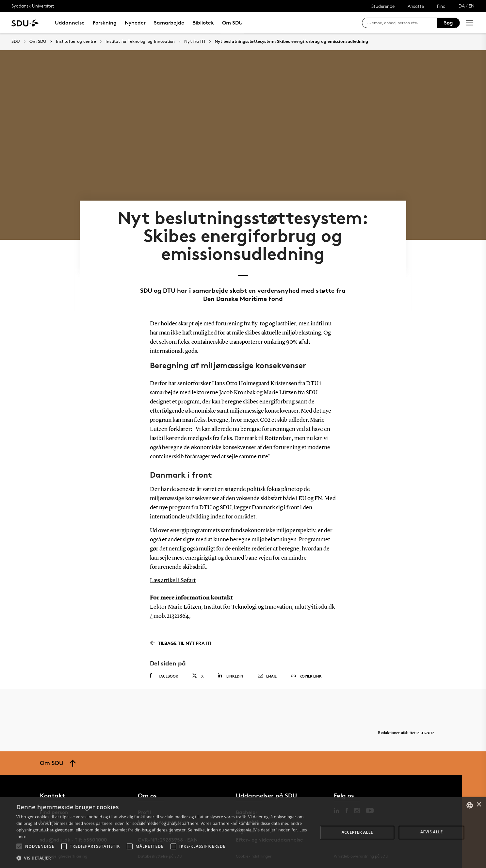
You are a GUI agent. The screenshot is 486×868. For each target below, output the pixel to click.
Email (267, 676)
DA (462, 6)
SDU (16, 41)
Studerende (383, 6)
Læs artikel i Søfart (173, 581)
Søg (448, 23)
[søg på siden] (402, 23)
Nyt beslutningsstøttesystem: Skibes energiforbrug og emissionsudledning (291, 41)
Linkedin (230, 676)
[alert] (243, 833)
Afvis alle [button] (432, 832)
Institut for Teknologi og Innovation (140, 41)
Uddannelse (70, 23)
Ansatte (416, 6)
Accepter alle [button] (357, 832)
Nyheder (135, 23)
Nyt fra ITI (195, 41)
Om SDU (232, 23)
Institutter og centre (76, 41)
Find (441, 6)
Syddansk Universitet (33, 6)
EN (472, 6)
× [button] (479, 805)
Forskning (105, 23)
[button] (19, 846)
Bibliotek (203, 23)
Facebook (164, 676)
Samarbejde (169, 23)
